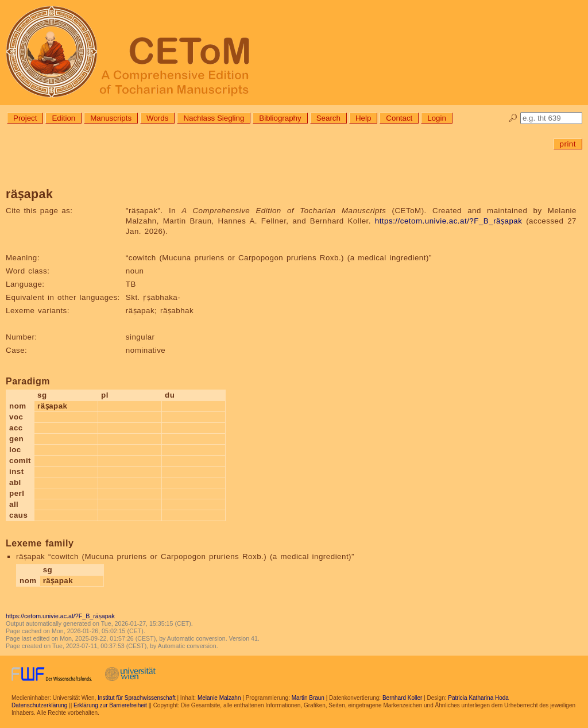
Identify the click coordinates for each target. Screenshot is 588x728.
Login (437, 118)
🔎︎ (513, 118)
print (568, 144)
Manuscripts (111, 118)
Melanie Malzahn (219, 698)
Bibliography (280, 118)
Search (328, 118)
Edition (63, 118)
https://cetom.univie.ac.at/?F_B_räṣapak (449, 221)
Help (363, 118)
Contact (399, 118)
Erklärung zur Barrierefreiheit (110, 705)
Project (25, 118)
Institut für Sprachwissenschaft (137, 698)
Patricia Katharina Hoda (478, 698)
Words (157, 118)
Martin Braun (308, 698)
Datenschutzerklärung (39, 705)
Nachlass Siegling (214, 118)
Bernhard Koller (402, 698)
